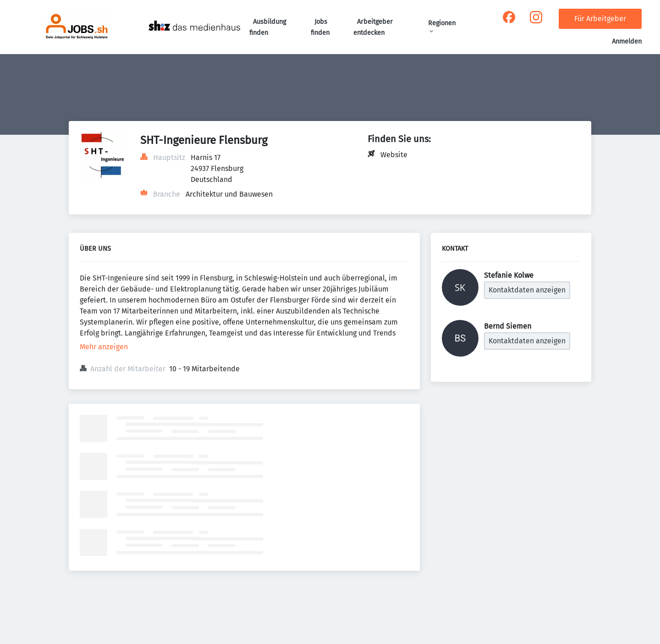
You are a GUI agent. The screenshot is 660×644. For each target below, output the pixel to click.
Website (394, 155)
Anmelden (627, 41)
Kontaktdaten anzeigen (527, 290)
